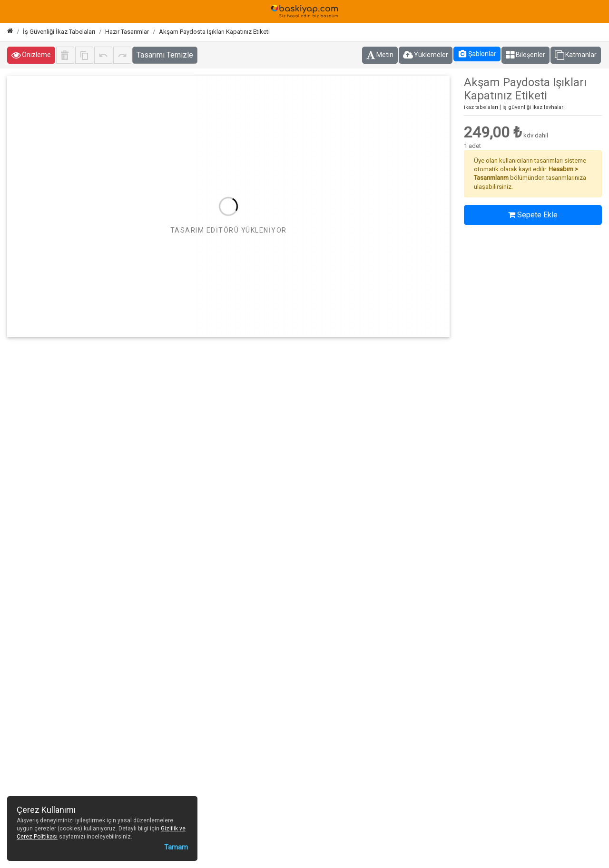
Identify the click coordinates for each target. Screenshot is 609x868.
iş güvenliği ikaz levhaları (534, 107)
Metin (380, 55)
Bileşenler (526, 55)
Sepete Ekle (533, 215)
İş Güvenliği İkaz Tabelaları (59, 32)
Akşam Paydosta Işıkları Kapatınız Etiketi (214, 32)
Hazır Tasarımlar (127, 32)
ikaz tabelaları (481, 107)
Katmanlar (576, 55)
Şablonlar (477, 54)
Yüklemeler (426, 55)
